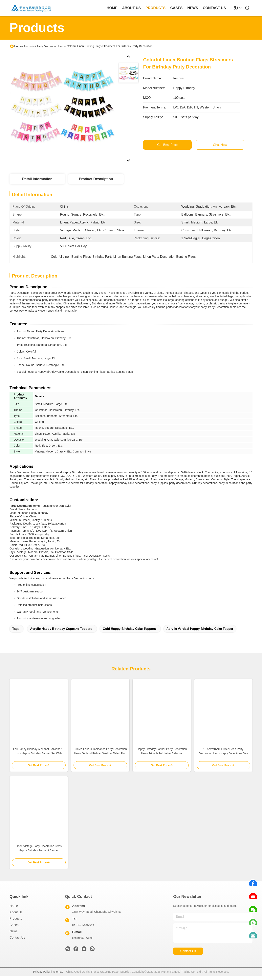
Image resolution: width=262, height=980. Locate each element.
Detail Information (37, 179)
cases (176, 8)
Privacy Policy (42, 972)
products (155, 8)
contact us (214, 8)
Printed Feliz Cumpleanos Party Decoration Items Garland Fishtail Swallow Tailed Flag (100, 751)
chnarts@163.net (83, 938)
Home (112, 8)
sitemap (58, 972)
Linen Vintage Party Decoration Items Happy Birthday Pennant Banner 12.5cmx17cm (39, 848)
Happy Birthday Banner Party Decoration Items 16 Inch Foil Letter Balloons (162, 751)
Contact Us (17, 938)
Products (29, 46)
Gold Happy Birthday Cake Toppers (129, 629)
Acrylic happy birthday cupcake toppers (61, 629)
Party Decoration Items (51, 46)
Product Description (96, 179)
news (193, 8)
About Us (16, 912)
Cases (14, 925)
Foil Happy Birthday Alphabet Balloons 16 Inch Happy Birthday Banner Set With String (39, 751)
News (13, 931)
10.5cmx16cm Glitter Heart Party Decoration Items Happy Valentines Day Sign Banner (223, 751)
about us (131, 8)
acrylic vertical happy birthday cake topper (200, 629)
